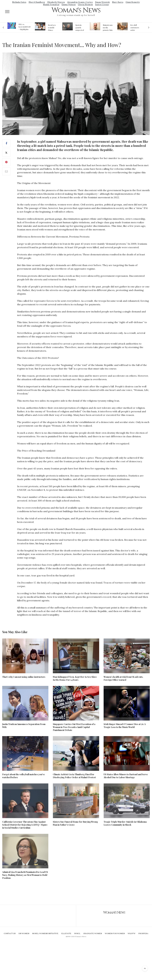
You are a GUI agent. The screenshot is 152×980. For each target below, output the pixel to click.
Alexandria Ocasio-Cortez (80, 2)
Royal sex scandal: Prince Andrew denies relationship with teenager (53, 27)
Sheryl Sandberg (37, 2)
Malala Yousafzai (51, 4)
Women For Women (115, 933)
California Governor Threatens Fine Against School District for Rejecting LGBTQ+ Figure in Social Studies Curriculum (25, 825)
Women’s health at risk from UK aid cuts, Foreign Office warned (123, 678)
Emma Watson (69, 4)
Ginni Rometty (133, 2)
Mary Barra (118, 2)
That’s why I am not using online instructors (24, 677)
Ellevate (66, 933)
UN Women (24, 933)
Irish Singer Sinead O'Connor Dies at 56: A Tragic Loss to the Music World (125, 726)
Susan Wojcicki (102, 2)
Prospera (143, 933)
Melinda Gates (19, 2)
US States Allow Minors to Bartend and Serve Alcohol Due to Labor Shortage (126, 776)
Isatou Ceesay (102, 4)
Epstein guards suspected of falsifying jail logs (80, 27)
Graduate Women (93, 933)
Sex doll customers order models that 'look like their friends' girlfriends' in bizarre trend (135, 27)
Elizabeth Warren (56, 2)
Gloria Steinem (85, 4)
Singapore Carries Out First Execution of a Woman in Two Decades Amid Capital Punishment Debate (74, 727)
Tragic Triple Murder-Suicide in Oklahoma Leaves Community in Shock (125, 823)
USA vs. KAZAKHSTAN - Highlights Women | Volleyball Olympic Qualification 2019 (24, 27)
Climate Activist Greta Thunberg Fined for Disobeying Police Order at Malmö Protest (74, 776)
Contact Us (10, 933)
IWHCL (77, 933)
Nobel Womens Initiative (45, 933)
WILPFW (132, 933)
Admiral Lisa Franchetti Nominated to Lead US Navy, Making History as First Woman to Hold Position (25, 875)
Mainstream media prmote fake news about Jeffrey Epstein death (108, 27)
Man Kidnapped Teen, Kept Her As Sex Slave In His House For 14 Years (75, 678)
